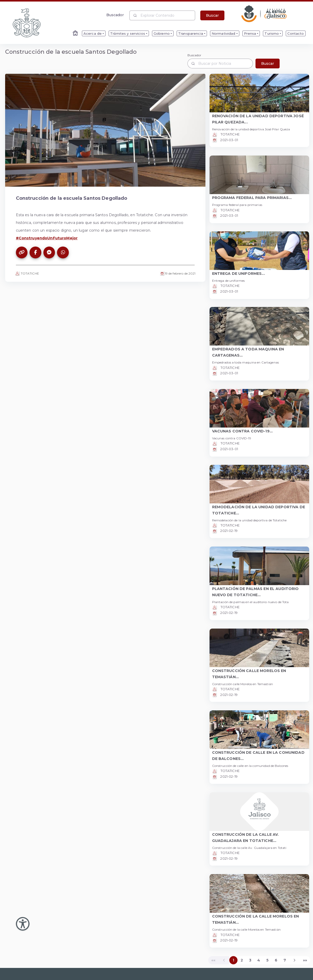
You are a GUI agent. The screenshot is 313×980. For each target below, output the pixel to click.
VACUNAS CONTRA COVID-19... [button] (243, 431)
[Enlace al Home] (76, 33)
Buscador (115, 15)
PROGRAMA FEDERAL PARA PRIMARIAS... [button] (252, 198)
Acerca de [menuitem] (93, 33)
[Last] (305, 960)
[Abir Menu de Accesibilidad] (23, 924)
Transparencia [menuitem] (191, 33)
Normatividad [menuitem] (224, 33)
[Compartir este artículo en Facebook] (35, 252)
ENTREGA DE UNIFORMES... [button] (239, 274)
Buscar (212, 15)
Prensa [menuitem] (250, 33)
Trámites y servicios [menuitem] (128, 33)
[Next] (295, 960)
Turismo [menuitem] (272, 33)
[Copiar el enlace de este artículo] (22, 252)
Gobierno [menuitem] (162, 33)
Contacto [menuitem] (296, 33)
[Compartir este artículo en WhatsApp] (63, 252)
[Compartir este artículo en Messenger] (49, 252)
